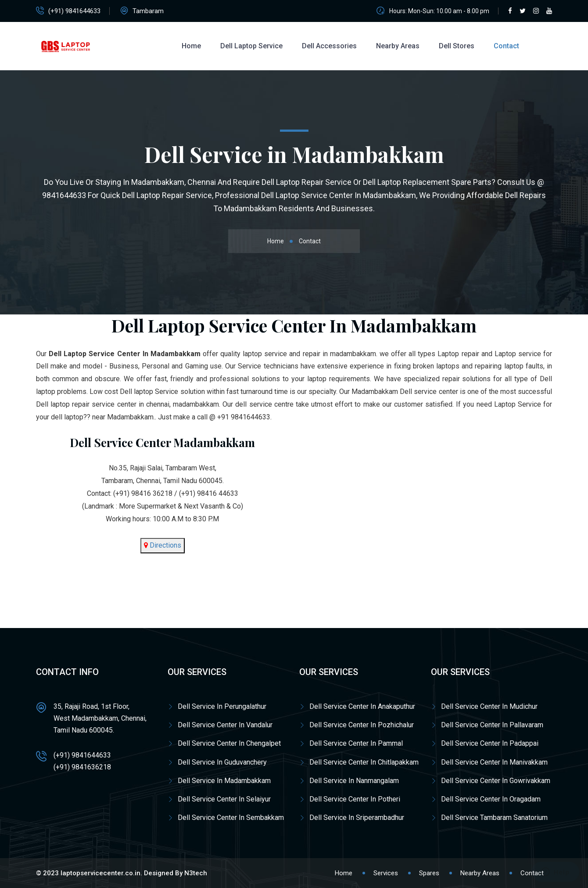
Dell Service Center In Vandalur (225, 725)
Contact (506, 46)
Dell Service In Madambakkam (224, 781)
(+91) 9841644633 (74, 11)
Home (191, 46)
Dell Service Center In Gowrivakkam (496, 781)
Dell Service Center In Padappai (490, 743)
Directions (165, 545)
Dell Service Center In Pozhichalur (362, 725)
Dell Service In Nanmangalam (354, 781)
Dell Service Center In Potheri (355, 799)
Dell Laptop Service (251, 46)
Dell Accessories (329, 46)
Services (386, 873)
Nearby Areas (398, 46)
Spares (429, 873)
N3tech (196, 873)
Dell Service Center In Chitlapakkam (364, 762)
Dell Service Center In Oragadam (491, 799)
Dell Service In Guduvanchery (222, 762)
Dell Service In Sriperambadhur (357, 818)
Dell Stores (457, 46)
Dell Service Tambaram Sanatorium (494, 818)
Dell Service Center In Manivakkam (494, 762)
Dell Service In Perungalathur (222, 706)
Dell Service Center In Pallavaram (492, 725)
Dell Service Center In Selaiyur (224, 799)
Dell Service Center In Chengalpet (229, 743)
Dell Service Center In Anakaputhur (362, 706)
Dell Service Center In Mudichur (489, 706)
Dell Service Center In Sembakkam (231, 818)
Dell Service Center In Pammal (356, 743)
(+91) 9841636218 (82, 767)
